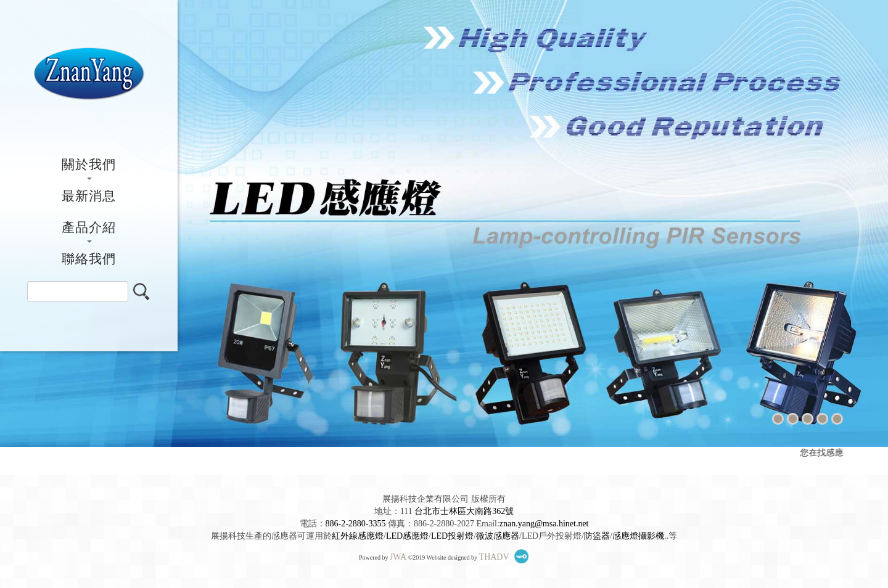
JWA (398, 557)
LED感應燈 (407, 536)
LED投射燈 (452, 536)
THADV (494, 557)
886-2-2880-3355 (356, 524)
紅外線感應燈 (358, 536)
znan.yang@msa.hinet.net (544, 524)
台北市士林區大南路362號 (464, 511)
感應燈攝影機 (638, 536)
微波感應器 (498, 536)
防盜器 (597, 536)
